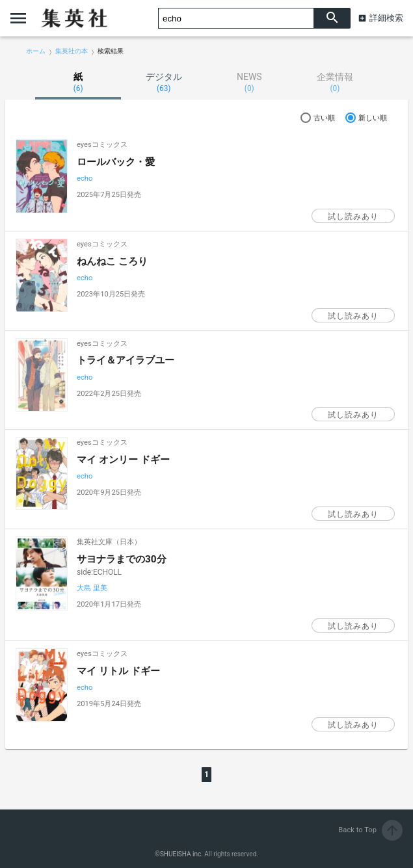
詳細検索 (386, 18)
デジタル (164, 82)
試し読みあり (353, 217)
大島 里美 (92, 588)
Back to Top (370, 830)
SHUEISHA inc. (181, 854)
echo (85, 178)
